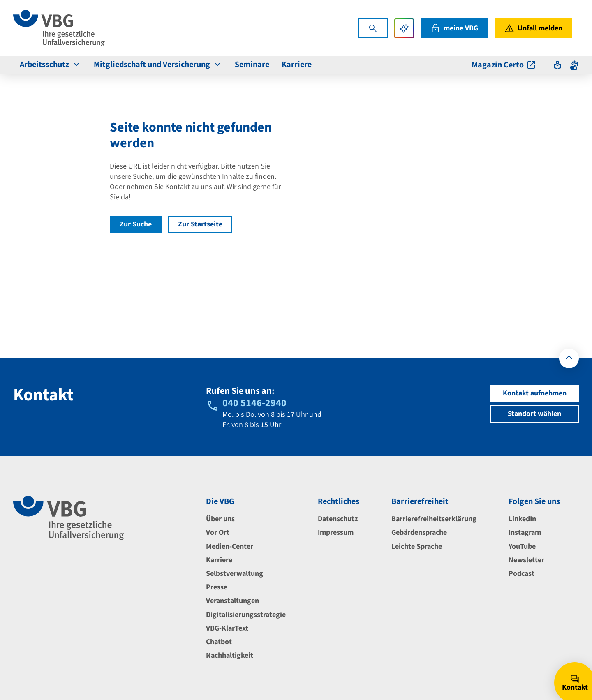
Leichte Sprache (417, 546)
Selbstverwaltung (235, 574)
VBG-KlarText (227, 628)
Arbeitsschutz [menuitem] (51, 65)
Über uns (220, 519)
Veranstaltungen (232, 601)
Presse (217, 587)
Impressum (336, 533)
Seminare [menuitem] (252, 65)
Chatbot (219, 642)
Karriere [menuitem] (297, 65)
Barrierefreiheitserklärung (434, 519)
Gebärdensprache (419, 533)
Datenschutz (338, 519)
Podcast (521, 574)
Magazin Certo (504, 65)
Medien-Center (230, 546)
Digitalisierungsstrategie (246, 615)
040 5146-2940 (254, 403)
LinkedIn (522, 519)
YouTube (522, 546)
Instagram (525, 533)
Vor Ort (218, 533)
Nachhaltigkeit (230, 655)
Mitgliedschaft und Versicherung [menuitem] (158, 65)
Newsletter (526, 560)
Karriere (219, 560)
